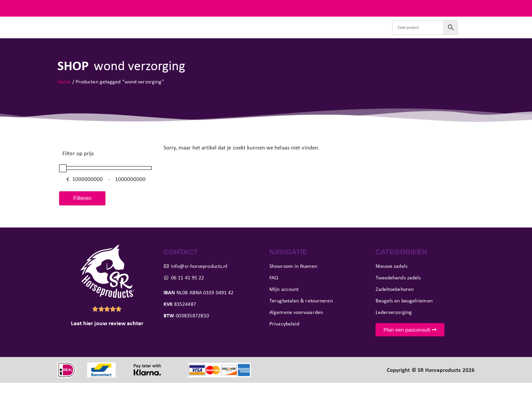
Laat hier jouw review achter (107, 336)
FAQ (469, 8)
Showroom (288, 34)
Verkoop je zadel (332, 34)
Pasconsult (251, 34)
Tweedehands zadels (171, 34)
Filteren (82, 211)
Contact (371, 34)
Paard (217, 34)
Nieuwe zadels (119, 34)
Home (64, 94)
